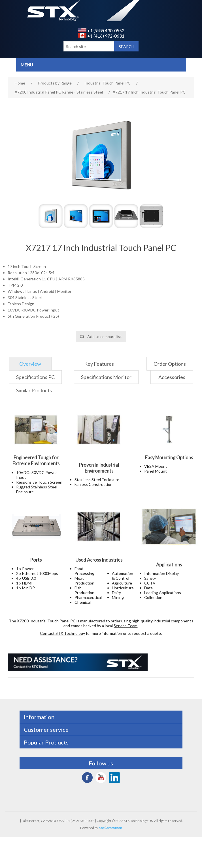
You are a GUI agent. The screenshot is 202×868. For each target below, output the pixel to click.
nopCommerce (110, 828)
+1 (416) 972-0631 (101, 36)
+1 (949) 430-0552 (101, 30)
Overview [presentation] (30, 364)
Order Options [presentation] (170, 364)
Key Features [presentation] (99, 364)
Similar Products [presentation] (34, 390)
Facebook (87, 778)
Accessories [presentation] (172, 377)
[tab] (30, 364)
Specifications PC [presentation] (35, 377)
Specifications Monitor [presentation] (106, 377)
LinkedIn (114, 778)
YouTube (101, 778)
